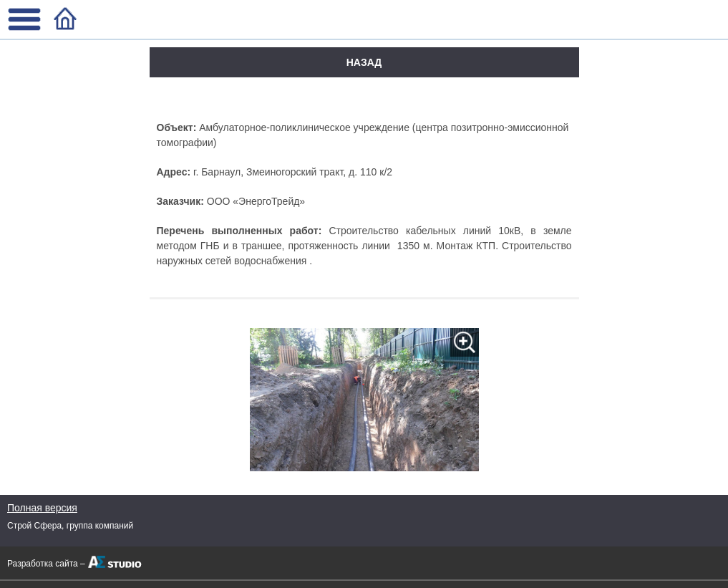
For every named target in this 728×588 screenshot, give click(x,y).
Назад (364, 62)
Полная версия (42, 508)
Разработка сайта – (46, 564)
